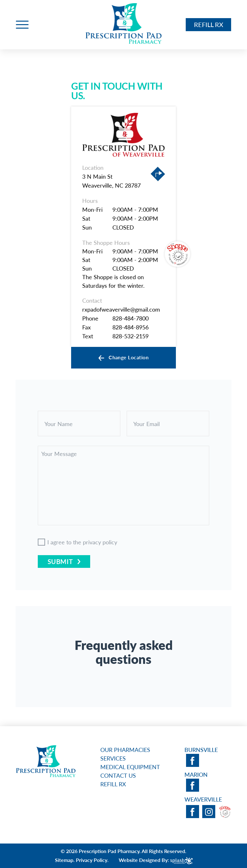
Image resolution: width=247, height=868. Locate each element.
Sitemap (64, 860)
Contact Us (118, 775)
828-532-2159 (130, 336)
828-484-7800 (130, 318)
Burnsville (201, 750)
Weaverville (203, 799)
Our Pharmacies (125, 750)
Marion (196, 774)
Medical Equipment (130, 767)
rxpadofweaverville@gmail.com (121, 309)
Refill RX (208, 24)
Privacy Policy (92, 860)
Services (113, 758)
